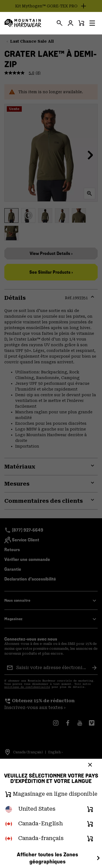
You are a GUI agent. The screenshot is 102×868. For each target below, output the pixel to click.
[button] (92, 23)
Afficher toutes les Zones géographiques (59, 858)
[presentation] (60, 23)
